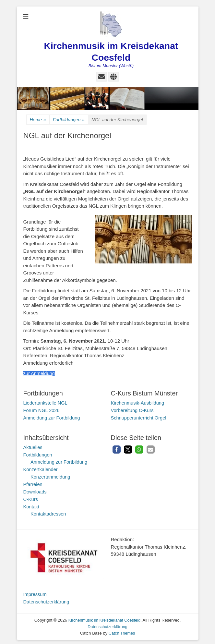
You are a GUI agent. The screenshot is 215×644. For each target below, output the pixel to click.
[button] (117, 449)
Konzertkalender (41, 469)
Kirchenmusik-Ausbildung (138, 403)
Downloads (35, 490)
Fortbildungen (69, 120)
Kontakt (32, 505)
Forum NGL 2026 (42, 410)
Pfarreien (33, 483)
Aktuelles (33, 447)
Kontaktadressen (49, 512)
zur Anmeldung (40, 373)
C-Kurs (31, 498)
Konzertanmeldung (51, 476)
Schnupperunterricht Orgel (139, 417)
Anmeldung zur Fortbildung (53, 417)
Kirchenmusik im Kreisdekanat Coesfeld (104, 619)
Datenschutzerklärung (47, 600)
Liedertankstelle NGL (46, 403)
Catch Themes (122, 631)
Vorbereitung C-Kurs (133, 410)
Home (38, 120)
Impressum (35, 593)
